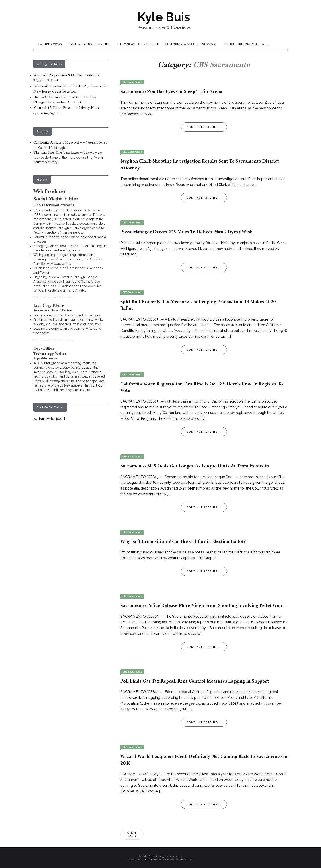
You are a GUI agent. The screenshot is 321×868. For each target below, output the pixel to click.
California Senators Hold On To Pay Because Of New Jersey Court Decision (70, 89)
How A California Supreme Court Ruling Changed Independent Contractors (65, 100)
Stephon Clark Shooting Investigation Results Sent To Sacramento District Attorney (200, 165)
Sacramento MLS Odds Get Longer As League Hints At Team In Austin (195, 466)
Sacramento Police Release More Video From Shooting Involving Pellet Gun (201, 606)
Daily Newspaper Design (138, 44)
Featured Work (50, 44)
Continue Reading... (204, 127)
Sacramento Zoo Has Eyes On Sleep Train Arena (171, 92)
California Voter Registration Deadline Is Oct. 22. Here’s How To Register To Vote (202, 388)
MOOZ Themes (151, 859)
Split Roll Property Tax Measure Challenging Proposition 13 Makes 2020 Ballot (198, 305)
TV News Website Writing (90, 44)
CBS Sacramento (132, 82)
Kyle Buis (164, 17)
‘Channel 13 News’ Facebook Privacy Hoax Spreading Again (66, 111)
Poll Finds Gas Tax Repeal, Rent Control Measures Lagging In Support (195, 681)
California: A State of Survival (191, 44)
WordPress (187, 859)
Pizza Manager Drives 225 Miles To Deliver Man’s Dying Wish (186, 232)
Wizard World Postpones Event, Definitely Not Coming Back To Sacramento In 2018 (204, 760)
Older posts (132, 834)
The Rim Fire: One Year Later (247, 44)
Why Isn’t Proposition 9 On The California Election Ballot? (183, 542)
